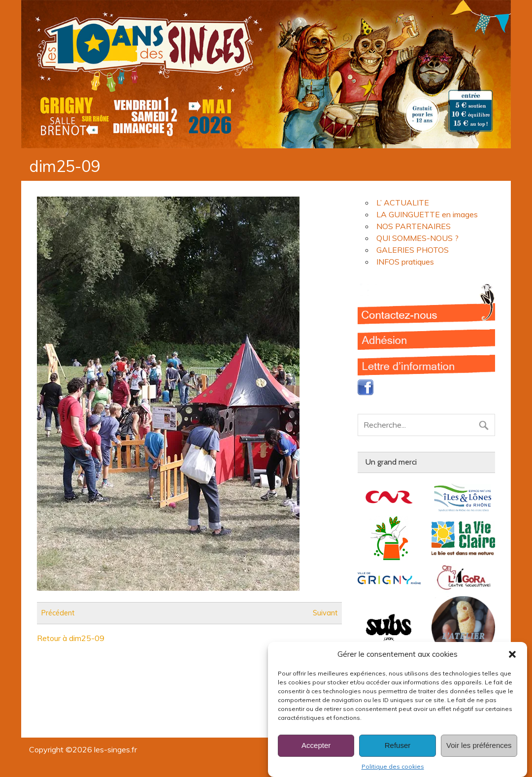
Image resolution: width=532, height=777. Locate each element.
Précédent (58, 613)
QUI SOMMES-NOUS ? (417, 238)
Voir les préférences (479, 755)
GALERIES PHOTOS (413, 250)
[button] (512, 664)
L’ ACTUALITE (403, 203)
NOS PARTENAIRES (414, 226)
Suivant (325, 613)
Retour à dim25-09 (71, 638)
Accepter (316, 755)
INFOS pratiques (405, 262)
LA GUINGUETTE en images (427, 214)
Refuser (398, 755)
